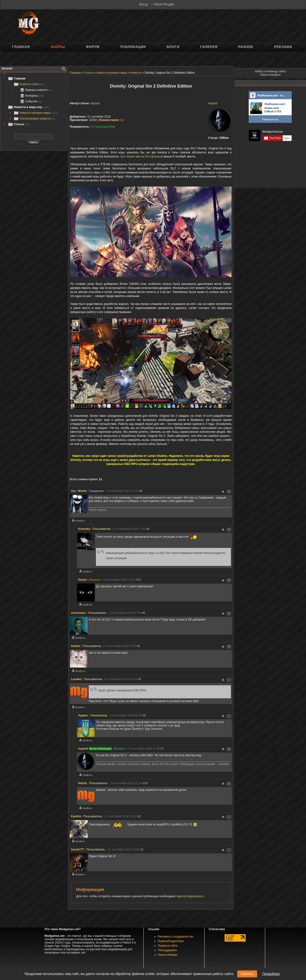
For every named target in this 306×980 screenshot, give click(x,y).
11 (111, 120)
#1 (142, 850)
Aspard (213, 103)
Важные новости (35, 90)
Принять (247, 974)
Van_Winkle (79, 491)
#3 (139, 679)
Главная (21, 47)
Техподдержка (167, 950)
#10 (145, 783)
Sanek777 (77, 850)
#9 (148, 529)
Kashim (76, 816)
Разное (246, 47)
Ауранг (83, 715)
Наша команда (168, 955)
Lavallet (76, 679)
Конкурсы (31, 96)
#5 (144, 715)
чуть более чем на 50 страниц (140, 156)
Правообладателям (171, 941)
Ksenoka (84, 529)
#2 (139, 816)
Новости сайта (29, 84)
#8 (140, 491)
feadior (76, 646)
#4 (138, 646)
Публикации (133, 47)
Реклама (283, 47)
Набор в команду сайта (270, 71)
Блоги (173, 47)
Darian (82, 580)
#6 (143, 613)
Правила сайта (168, 946)
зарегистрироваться (190, 896)
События (30, 101)
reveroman (78, 613)
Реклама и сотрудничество (176, 937)
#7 (162, 749)
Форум (93, 47)
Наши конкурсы (270, 75)
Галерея (209, 47)
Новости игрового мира (35, 113)
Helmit (82, 783)
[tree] (34, 101)
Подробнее (271, 974)
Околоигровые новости (34, 119)
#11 (139, 580)
